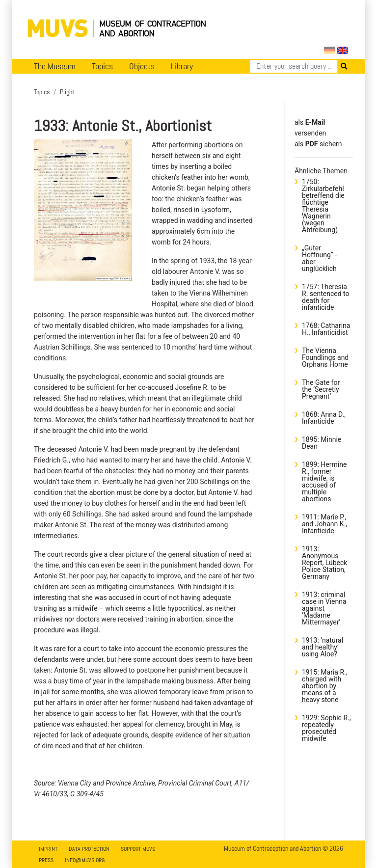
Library (182, 66)
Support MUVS (138, 849)
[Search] (294, 66)
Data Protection (89, 849)
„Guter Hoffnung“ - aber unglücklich (319, 258)
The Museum (55, 66)
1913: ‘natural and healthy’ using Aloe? (323, 647)
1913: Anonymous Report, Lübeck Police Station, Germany (324, 563)
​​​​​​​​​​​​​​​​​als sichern (318, 144)
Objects (142, 66)
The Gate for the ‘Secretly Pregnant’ (321, 389)
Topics (102, 66)
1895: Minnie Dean (322, 443)
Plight (67, 92)
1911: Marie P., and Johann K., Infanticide (324, 524)
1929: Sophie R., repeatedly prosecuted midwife (326, 728)
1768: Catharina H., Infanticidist (326, 329)
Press (46, 860)
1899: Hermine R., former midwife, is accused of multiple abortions (324, 482)
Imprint (48, 849)
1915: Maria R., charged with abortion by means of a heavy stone (324, 686)
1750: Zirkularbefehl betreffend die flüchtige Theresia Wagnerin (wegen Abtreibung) (323, 206)
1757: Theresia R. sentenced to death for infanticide (325, 297)
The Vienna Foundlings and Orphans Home (325, 357)
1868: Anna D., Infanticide (324, 418)
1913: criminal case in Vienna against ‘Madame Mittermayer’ (324, 608)
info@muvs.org (85, 860)
